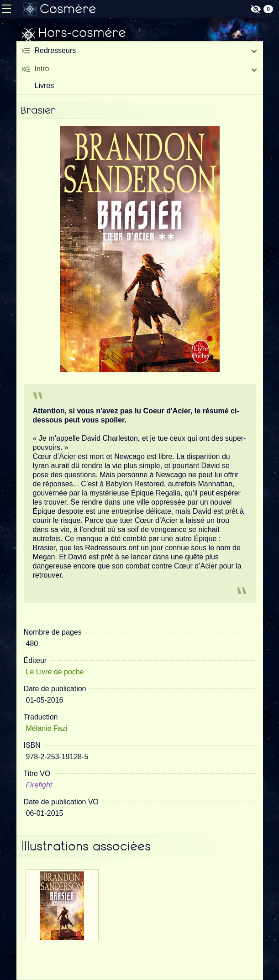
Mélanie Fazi (47, 728)
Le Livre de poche (55, 672)
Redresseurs (55, 50)
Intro (42, 69)
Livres (45, 86)
